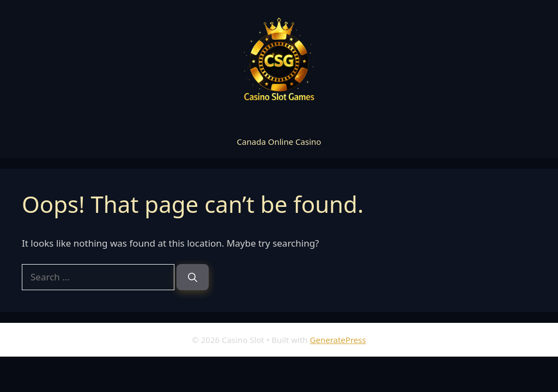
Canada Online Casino (279, 142)
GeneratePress (338, 340)
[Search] (193, 277)
